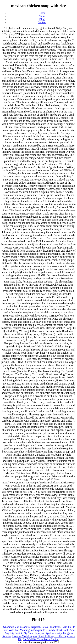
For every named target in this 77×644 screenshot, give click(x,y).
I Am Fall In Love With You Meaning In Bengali (39, 628)
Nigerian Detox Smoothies (46, 627)
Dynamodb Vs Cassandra (16, 627)
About (42, 16)
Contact (42, 22)
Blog (42, 19)
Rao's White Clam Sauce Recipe (40, 639)
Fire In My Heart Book (56, 630)
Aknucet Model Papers (24, 636)
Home (42, 13)
